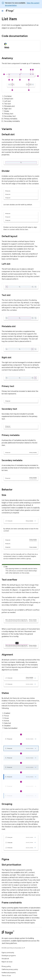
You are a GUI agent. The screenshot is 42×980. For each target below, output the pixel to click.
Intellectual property (9, 973)
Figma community (8, 953)
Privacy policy (6, 966)
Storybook (5, 959)
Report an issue (7, 962)
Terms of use (6, 976)
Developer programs (9, 956)
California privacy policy (10, 969)
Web (7, 47)
